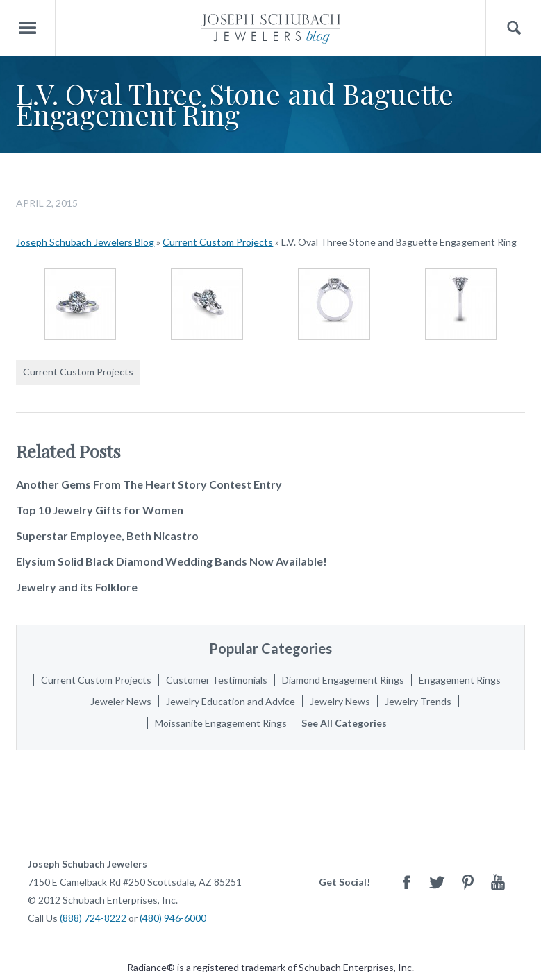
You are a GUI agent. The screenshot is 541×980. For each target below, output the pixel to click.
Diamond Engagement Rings (343, 680)
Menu (28, 28)
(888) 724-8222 (93, 918)
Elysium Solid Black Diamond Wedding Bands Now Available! (172, 561)
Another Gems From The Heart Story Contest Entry (149, 484)
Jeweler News (121, 701)
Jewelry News (340, 701)
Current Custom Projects (218, 242)
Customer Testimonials (217, 680)
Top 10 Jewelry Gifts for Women (100, 510)
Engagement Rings (460, 680)
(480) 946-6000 (173, 918)
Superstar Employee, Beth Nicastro (107, 535)
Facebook (406, 882)
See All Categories (344, 723)
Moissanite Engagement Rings (221, 723)
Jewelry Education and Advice (231, 701)
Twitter (437, 882)
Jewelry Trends (418, 701)
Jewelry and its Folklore (77, 587)
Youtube (498, 882)
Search (514, 28)
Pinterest (467, 882)
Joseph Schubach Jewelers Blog (85, 242)
